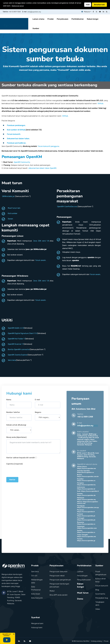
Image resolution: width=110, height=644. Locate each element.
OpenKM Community (22, 162)
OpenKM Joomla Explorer (18, 355)
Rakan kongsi (93, 19)
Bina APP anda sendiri (59, 595)
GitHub (100, 104)
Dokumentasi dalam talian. (18, 139)
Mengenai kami (37, 623)
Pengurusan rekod (57, 576)
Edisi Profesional (36, 588)
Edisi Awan (36, 594)
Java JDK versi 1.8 (41, 241)
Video (98, 609)
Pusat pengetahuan (101, 573)
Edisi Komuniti (37, 598)
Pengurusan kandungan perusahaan (59, 585)
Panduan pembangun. (16, 125)
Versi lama (12, 360)
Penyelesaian (63, 19)
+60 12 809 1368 (15, 12)
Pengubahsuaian (84, 580)
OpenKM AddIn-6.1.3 (16, 328)
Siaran (10, 219)
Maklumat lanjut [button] (18, 6)
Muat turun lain (14, 208)
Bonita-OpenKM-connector (19, 349)
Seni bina (35, 572)
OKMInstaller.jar (8, 196)
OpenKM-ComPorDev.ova (67, 207)
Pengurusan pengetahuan (60, 580)
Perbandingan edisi (37, 581)
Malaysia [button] (86, 12)
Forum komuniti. (14, 134)
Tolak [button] (88, 5)
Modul (52, 591)
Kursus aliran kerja (101, 580)
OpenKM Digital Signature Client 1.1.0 (23, 333)
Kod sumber (13, 213)
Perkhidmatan (78, 19)
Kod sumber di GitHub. (16, 130)
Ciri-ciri (34, 576)
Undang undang (96, 641)
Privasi (106, 641)
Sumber (36, 28)
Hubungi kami (37, 628)
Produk (51, 19)
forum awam (40, 260)
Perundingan (82, 576)
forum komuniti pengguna (48, 146)
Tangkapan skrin (100, 604)
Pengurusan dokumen (59, 572)
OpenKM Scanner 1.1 (16, 344)
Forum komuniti (102, 586)
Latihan (80, 572)
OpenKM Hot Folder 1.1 (17, 339)
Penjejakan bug (102, 598)
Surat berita (100, 594)
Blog (97, 590)
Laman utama (38, 19)
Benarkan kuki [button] (99, 5)
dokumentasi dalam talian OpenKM (42, 168)
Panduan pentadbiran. (17, 143)
